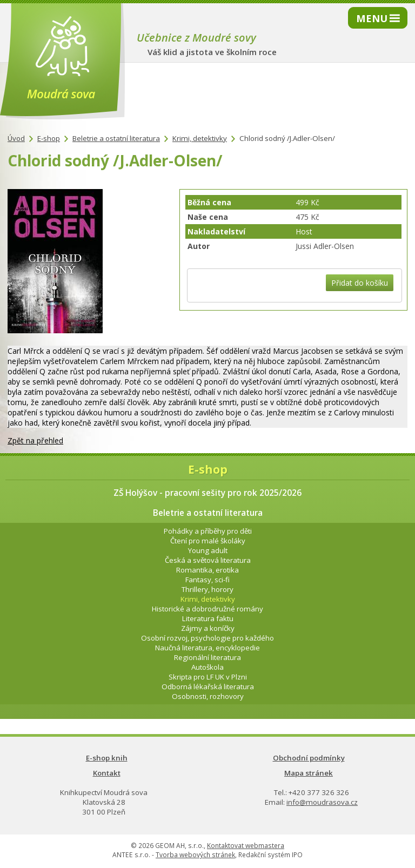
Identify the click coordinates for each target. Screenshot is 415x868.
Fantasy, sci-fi (207, 580)
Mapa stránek (309, 773)
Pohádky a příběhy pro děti (208, 531)
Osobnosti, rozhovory (208, 696)
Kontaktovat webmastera (246, 846)
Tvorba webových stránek (195, 855)
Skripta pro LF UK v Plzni (208, 677)
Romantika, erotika (207, 570)
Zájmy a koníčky (208, 628)
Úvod (16, 138)
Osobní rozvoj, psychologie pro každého (207, 638)
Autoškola (207, 667)
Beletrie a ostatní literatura (116, 138)
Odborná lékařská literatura (208, 687)
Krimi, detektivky (200, 138)
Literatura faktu (208, 618)
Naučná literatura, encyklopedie (207, 648)
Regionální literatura (207, 657)
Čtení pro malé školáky (208, 541)
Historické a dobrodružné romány (207, 609)
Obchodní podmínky (309, 758)
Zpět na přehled (35, 440)
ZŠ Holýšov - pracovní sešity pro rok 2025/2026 (207, 493)
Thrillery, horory (207, 589)
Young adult (208, 550)
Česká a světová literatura (208, 560)
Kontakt (107, 773)
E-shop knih (107, 758)
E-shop (49, 138)
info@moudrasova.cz (322, 802)
